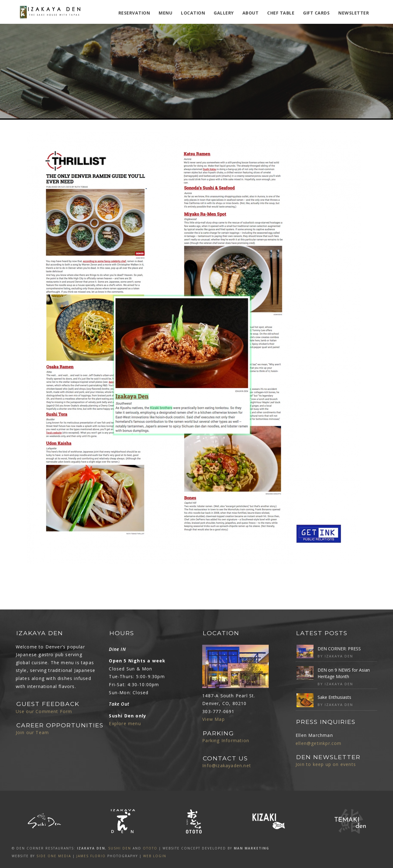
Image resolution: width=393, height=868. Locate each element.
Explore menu (125, 723)
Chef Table (281, 13)
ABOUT (251, 13)
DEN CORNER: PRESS (339, 649)
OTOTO (150, 848)
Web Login (155, 856)
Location (193, 13)
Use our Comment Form (44, 711)
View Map (214, 719)
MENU (165, 13)
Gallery (224, 13)
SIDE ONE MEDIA (54, 856)
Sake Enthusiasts (334, 697)
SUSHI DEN (120, 848)
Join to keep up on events (326, 764)
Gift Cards (316, 13)
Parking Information (226, 740)
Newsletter (354, 13)
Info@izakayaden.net (227, 765)
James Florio (91, 856)
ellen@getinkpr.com (319, 743)
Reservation (134, 13)
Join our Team (32, 732)
